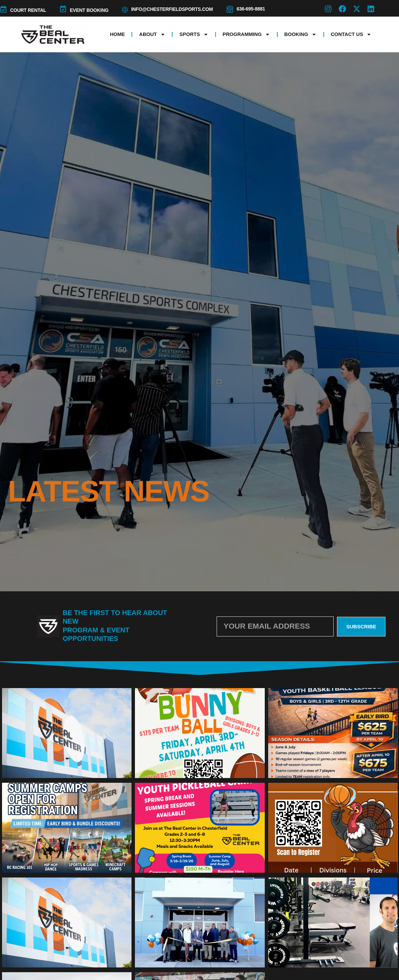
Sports (194, 34)
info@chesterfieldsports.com (172, 9)
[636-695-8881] (230, 9)
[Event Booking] (63, 9)
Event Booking (89, 10)
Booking (301, 34)
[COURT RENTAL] (3, 9)
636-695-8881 (251, 9)
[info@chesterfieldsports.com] (125, 10)
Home (117, 34)
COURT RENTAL (28, 10)
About (152, 34)
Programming (246, 34)
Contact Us (351, 34)
